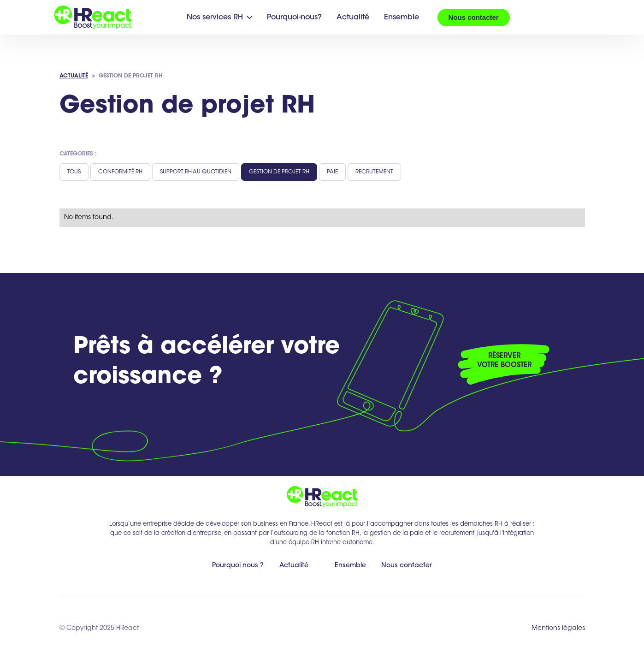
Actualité (353, 18)
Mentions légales (558, 629)
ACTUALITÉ (74, 76)
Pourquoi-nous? (294, 18)
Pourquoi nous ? (238, 566)
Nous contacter (474, 17)
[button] (219, 18)
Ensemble (402, 18)
